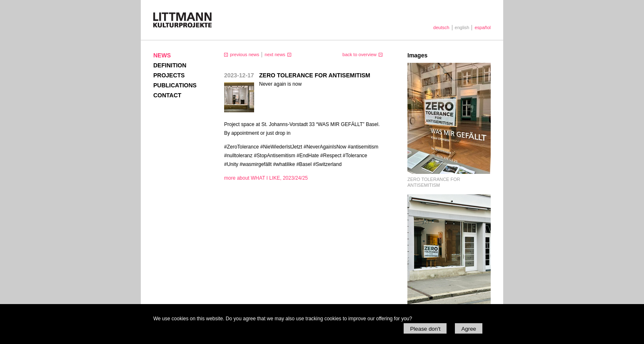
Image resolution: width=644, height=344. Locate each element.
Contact (167, 95)
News (162, 55)
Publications (175, 85)
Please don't (425, 329)
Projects (169, 75)
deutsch (441, 27)
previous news (245, 54)
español (483, 27)
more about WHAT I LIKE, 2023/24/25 (266, 178)
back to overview (359, 54)
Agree (469, 329)
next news (275, 54)
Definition (170, 65)
